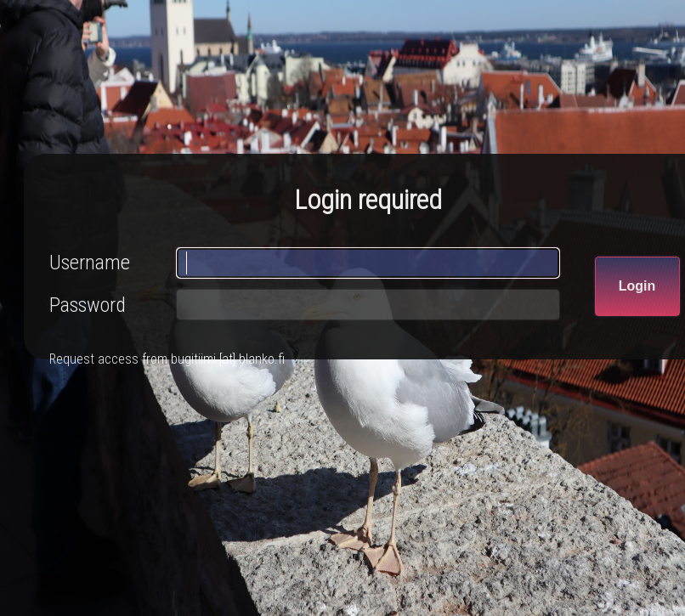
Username (90, 263)
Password (88, 305)
